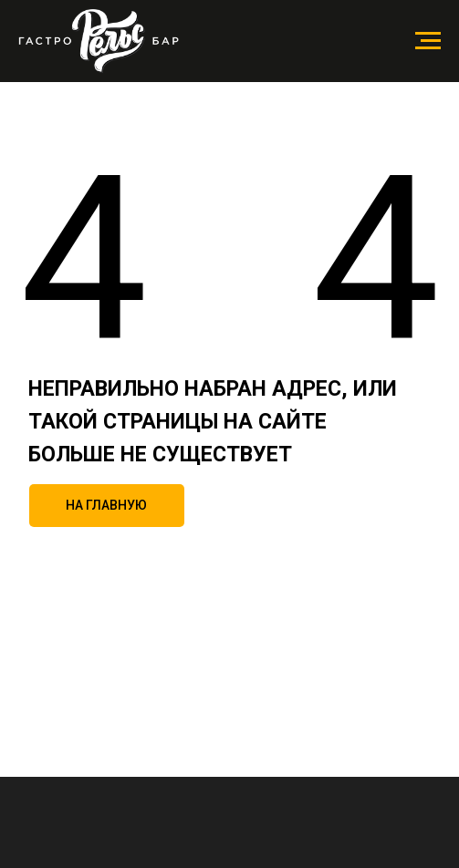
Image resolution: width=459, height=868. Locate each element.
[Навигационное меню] (428, 41)
